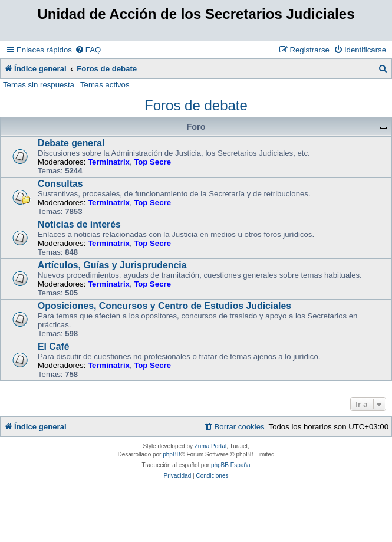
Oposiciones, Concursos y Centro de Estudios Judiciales (164, 306)
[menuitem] (88, 50)
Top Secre (152, 162)
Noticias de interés (79, 224)
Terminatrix (109, 162)
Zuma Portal (210, 446)
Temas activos (105, 85)
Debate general (71, 143)
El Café (54, 346)
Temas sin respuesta (39, 85)
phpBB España (231, 465)
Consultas (60, 184)
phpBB (172, 454)
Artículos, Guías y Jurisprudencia (112, 265)
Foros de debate (196, 105)
